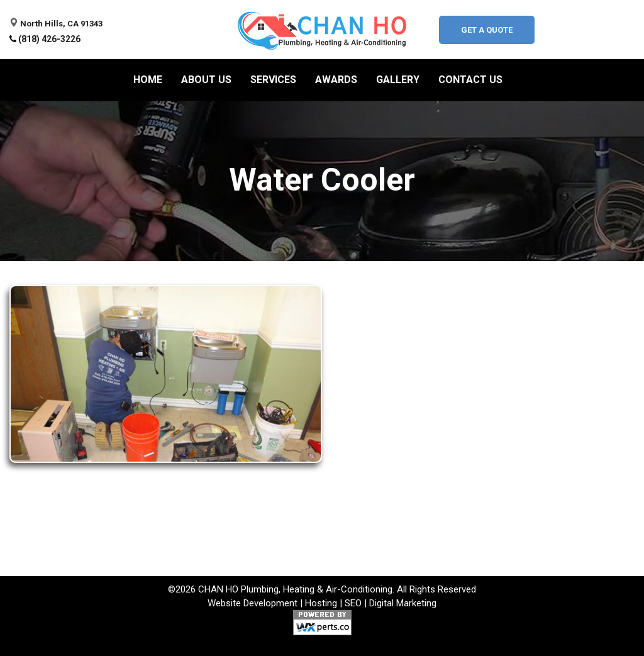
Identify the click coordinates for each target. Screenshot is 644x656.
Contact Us (470, 80)
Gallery (398, 80)
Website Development (253, 603)
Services (273, 80)
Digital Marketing (403, 603)
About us (206, 80)
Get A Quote (487, 30)
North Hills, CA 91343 (61, 24)
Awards (336, 80)
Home (148, 80)
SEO (353, 603)
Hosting (321, 603)
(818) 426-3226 (49, 39)
